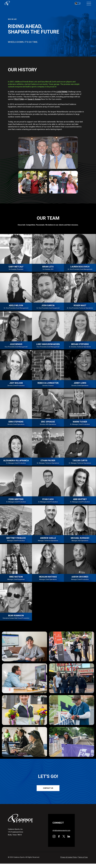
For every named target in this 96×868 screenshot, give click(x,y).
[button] (78, 3)
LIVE (62, 92)
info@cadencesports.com (61, 830)
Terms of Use (83, 857)
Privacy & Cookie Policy (69, 857)
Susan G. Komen (34, 99)
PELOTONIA (19, 99)
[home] (11, 3)
